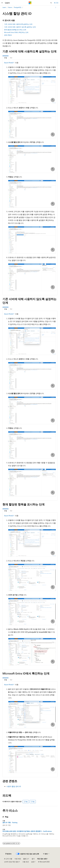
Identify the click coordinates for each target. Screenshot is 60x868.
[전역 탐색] (2, 3)
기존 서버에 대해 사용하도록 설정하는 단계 (18, 24)
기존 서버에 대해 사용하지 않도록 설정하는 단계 (20, 27)
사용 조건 (26, 862)
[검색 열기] (51, 3)
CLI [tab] (11, 58)
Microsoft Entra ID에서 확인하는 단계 (16, 32)
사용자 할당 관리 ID (14, 786)
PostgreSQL (18, 7)
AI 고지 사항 (8, 859)
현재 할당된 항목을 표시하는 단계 (15, 30)
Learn (4, 7)
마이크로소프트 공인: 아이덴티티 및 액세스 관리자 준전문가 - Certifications (27, 831)
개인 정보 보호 (42, 859)
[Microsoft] (30, 3)
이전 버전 (18, 859)
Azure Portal (8, 63)
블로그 (25, 859)
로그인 (56, 3)
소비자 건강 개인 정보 (11, 862)
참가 (33, 859)
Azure (10, 7)
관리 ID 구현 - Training (10, 823)
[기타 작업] (56, 7)
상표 (33, 862)
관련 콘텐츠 (8, 35)
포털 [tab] (5, 58)
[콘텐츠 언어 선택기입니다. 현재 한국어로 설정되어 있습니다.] (8, 854)
